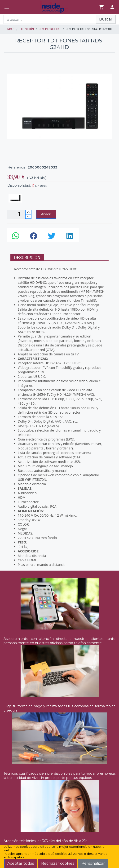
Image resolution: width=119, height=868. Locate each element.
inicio (11, 29)
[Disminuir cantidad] (28, 216)
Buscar (106, 19)
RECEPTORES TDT (50, 29)
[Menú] (7, 7)
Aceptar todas (21, 863)
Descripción (27, 258)
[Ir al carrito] (101, 7)
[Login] (112, 7)
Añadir (46, 214)
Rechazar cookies (58, 863)
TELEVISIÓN (27, 29)
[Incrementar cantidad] (28, 212)
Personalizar (93, 863)
